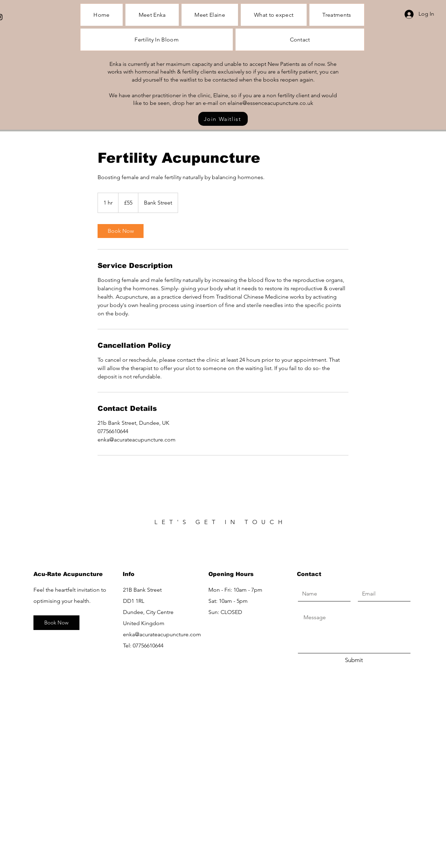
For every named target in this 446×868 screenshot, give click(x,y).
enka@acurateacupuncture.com (162, 634)
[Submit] (354, 660)
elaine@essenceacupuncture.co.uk (270, 103)
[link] (121, 231)
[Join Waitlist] (223, 119)
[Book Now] (56, 623)
